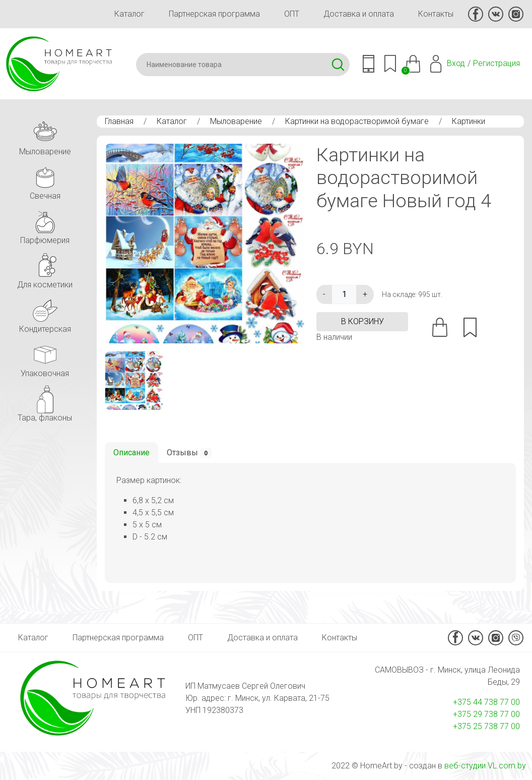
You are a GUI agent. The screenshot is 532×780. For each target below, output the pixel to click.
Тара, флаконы (45, 402)
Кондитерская (45, 313)
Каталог (129, 14)
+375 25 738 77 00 (486, 726)
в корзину (362, 321)
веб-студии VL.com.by (485, 766)
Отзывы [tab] (189, 453)
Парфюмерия (45, 225)
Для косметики (45, 269)
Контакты (436, 14)
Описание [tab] (131, 453)
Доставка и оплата (359, 14)
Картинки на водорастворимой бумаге (357, 121)
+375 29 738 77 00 (486, 714)
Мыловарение (236, 121)
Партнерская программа (214, 14)
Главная (119, 121)
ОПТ (292, 14)
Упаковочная (45, 358)
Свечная (45, 180)
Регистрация (496, 63)
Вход (456, 63)
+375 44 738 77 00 (486, 702)
